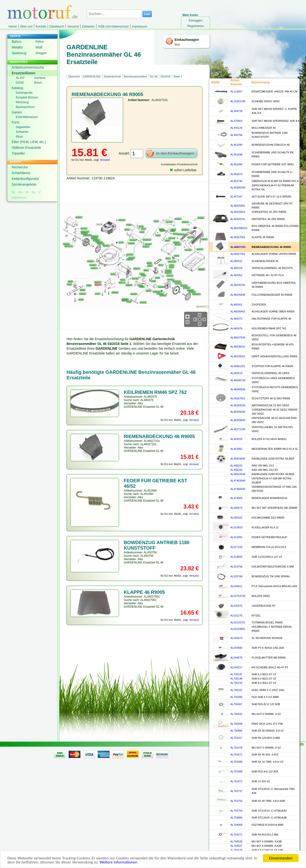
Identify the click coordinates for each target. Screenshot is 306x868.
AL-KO (20, 78)
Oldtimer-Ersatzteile (26, 148)
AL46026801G (239, 228)
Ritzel (19, 137)
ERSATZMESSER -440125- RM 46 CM (275, 91)
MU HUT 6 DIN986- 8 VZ (266, 714)
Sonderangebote (24, 184)
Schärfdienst (21, 173)
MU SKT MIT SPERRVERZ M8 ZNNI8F (275, 508)
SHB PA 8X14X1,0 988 (265, 835)
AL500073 (236, 508)
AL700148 (236, 679)
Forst (16, 122)
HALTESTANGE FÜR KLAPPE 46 (271, 319)
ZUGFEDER (259, 305)
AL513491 (236, 537)
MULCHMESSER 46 (264, 128)
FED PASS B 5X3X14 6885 (268, 825)
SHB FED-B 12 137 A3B (266, 704)
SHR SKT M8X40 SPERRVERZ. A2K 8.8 (275, 121)
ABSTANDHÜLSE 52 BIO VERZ (270, 405)
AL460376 (236, 328)
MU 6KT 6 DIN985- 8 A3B (267, 841)
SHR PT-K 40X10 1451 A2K (268, 648)
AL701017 (236, 738)
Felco (40, 42)
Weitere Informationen (118, 862)
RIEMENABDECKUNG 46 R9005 (271, 247)
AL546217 (236, 667)
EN (20, 192)
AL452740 (236, 181)
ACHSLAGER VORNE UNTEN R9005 (274, 254)
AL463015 (236, 439)
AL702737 (236, 791)
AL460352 (236, 275)
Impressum (140, 26)
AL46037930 (238, 338)
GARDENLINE (92, 76)
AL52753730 (238, 596)
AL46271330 (238, 429)
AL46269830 (238, 420)
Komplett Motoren (27, 97)
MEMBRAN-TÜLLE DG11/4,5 (269, 547)
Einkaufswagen (187, 40)
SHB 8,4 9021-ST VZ (264, 683)
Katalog (17, 88)
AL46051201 (238, 366)
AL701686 (236, 762)
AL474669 (236, 498)
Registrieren (196, 26)
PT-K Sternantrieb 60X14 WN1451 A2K (274, 586)
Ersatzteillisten (23, 73)
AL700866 (236, 731)
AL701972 (236, 781)
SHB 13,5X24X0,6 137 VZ (267, 557)
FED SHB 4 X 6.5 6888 (265, 697)
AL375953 (236, 121)
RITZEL (256, 616)
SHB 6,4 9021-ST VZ (264, 679)
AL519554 (236, 557)
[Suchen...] (114, 14)
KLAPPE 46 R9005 (263, 237)
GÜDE (20, 83)
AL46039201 (238, 356)
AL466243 (236, 466)
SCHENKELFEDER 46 (265, 261)
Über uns (26, 26)
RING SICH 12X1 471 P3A (267, 724)
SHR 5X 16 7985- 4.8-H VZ (267, 762)
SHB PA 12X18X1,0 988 (266, 738)
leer (177, 44)
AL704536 (236, 841)
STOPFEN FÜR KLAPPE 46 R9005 (272, 366)
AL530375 (236, 606)
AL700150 (236, 683)
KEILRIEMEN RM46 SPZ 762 (269, 328)
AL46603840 (238, 459)
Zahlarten (88, 26)
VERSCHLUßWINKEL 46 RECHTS (272, 268)
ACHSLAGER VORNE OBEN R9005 (273, 311)
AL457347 (236, 197)
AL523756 (236, 567)
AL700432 (236, 714)
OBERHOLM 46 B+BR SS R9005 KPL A (275, 181)
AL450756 (236, 135)
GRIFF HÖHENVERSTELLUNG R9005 (275, 356)
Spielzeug (19, 53)
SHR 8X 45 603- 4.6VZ (265, 755)
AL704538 (236, 850)
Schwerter (22, 132)
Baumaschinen (25, 107)
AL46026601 (238, 212)
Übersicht (74, 76)
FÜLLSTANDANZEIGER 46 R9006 (272, 295)
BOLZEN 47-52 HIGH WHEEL (269, 439)
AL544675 (236, 658)
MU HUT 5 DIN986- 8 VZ (266, 748)
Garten (17, 112)
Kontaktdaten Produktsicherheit (179, 164)
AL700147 (236, 674)
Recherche (20, 167)
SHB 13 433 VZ (261, 781)
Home (13, 26)
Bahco (16, 42)
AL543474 (236, 638)
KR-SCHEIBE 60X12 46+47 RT (270, 667)
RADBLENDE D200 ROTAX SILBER (273, 459)
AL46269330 (238, 412)
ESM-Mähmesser (27, 117)
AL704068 (236, 825)
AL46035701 (238, 285)
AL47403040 (238, 481)
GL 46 (154, 76)
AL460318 (236, 268)
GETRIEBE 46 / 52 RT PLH (268, 275)
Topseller (18, 153)
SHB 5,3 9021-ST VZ (264, 674)
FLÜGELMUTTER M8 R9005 (269, 658)
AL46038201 (238, 347)
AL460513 (236, 373)
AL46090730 (238, 380)
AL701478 (236, 748)
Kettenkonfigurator (25, 179)
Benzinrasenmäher (136, 76)
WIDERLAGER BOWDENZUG (270, 498)
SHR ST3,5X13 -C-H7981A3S (269, 811)
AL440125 (236, 128)
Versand (73, 26)
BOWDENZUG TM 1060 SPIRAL (271, 576)
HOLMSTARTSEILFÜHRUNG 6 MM (273, 567)
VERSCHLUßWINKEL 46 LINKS (271, 373)
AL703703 (236, 801)
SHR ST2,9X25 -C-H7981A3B (269, 818)
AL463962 (236, 449)
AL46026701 (238, 219)
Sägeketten (23, 127)
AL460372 (236, 319)
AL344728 (236, 111)
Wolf (39, 47)
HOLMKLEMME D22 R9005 (268, 518)
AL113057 (236, 91)
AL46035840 (238, 295)
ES (34, 192)
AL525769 (236, 576)
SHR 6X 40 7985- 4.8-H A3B (268, 801)
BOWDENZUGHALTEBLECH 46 (271, 145)
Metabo (17, 47)
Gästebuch (57, 26)
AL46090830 (238, 389)
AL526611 (236, 586)
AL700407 (236, 704)
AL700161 (236, 690)
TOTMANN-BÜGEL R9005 (267, 622)
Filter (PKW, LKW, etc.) (29, 142)
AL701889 (236, 772)
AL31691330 (238, 101)
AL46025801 (238, 206)
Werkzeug (22, 102)
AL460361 (236, 305)
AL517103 (236, 547)
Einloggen (196, 20)
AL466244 (236, 470)
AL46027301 (238, 254)
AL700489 (236, 724)
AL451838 (236, 155)
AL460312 (236, 261)
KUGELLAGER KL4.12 (265, 527)
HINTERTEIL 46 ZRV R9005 (268, 219)
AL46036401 (238, 311)
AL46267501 (238, 398)
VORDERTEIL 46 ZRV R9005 (269, 212)
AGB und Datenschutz (113, 26)
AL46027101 (238, 247)
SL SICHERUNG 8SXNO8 (267, 638)
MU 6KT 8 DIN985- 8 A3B (267, 846)
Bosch (38, 83)
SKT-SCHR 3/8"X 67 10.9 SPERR (271, 197)
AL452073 (236, 174)
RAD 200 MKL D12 (263, 466)
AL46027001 (238, 237)
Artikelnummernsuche (28, 67)
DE (13, 192)
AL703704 (236, 811)
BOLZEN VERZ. (261, 596)
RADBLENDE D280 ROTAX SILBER (273, 474)
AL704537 (236, 846)
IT (40, 192)
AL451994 (236, 164)
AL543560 (236, 648)
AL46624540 (238, 474)
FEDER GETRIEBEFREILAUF (269, 537)
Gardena (40, 78)
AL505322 (236, 518)
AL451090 (236, 145)
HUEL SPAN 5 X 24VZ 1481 (268, 690)
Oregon (41, 53)
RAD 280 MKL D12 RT (265, 470)
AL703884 (236, 818)
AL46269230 (238, 405)
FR (27, 192)
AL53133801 (238, 629)
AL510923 (236, 527)
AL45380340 (238, 188)
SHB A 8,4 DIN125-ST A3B (267, 850)
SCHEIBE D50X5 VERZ (266, 101)
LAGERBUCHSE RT (264, 606)
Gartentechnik (112, 76)
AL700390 (236, 697)
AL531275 (236, 616)
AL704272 (236, 835)
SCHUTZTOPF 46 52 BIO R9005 (271, 398)
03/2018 (166, 76)
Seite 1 (178, 76)
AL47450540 (238, 489)
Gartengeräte (24, 93)
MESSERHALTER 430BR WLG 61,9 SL (275, 449)
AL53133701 (238, 622)
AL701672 (236, 755)
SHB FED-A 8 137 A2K (265, 772)
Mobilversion (19, 198)
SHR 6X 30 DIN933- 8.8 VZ (268, 731)
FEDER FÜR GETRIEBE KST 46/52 (273, 164)
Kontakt (41, 26)
